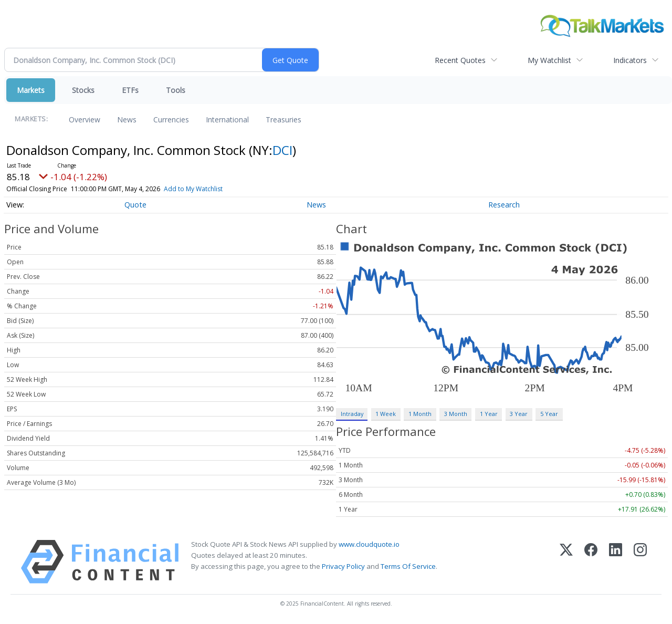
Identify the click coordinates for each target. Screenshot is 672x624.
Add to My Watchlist (208, 189)
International (227, 119)
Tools (176, 90)
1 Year (489, 414)
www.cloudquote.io (369, 544)
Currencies (171, 119)
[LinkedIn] (616, 562)
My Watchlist (549, 60)
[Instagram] (640, 562)
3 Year (519, 414)
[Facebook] (591, 562)
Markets (31, 90)
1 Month (420, 414)
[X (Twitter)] (566, 562)
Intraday (352, 414)
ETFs (130, 90)
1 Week (386, 414)
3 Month (456, 414)
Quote (135, 205)
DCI (282, 150)
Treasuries (283, 119)
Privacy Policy (343, 566)
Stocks (83, 90)
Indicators (630, 60)
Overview (85, 119)
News (127, 119)
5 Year (549, 414)
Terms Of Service (408, 566)
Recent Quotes (460, 60)
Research (504, 205)
